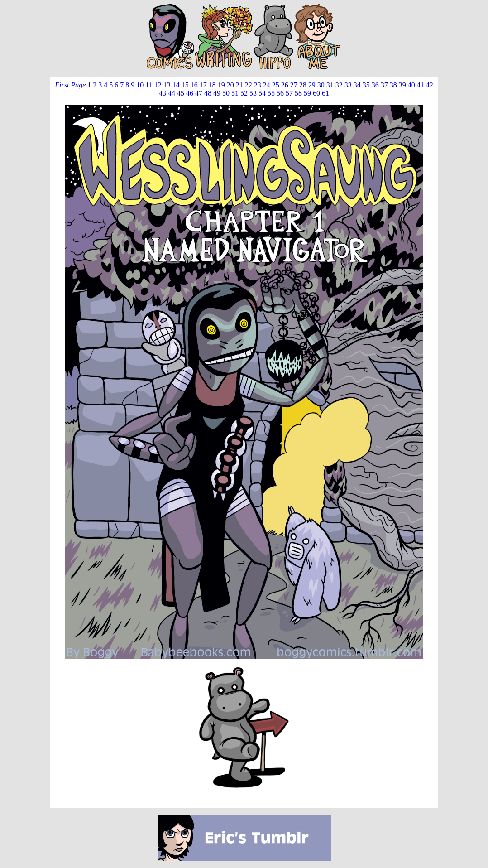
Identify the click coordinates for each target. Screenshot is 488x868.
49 (217, 93)
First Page (70, 85)
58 (298, 93)
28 (303, 85)
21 (239, 85)
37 (384, 85)
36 (375, 85)
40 (411, 85)
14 (176, 85)
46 (190, 93)
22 (249, 85)
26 (285, 85)
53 (253, 93)
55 (271, 93)
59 (307, 93)
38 (393, 85)
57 (289, 93)
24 (267, 85)
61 (325, 93)
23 (258, 85)
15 (185, 85)
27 (294, 85)
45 (181, 93)
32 (339, 85)
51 (235, 93)
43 (163, 93)
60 (316, 93)
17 (203, 85)
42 (430, 85)
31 (330, 85)
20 (230, 85)
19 (221, 85)
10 (140, 85)
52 (244, 93)
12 (158, 85)
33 (348, 85)
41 (421, 85)
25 (276, 85)
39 (402, 85)
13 (167, 85)
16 (194, 85)
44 (172, 93)
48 (208, 93)
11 (149, 85)
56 (280, 93)
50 (226, 93)
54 (262, 93)
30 (321, 85)
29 (312, 85)
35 (366, 85)
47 (199, 93)
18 (212, 85)
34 (357, 85)
